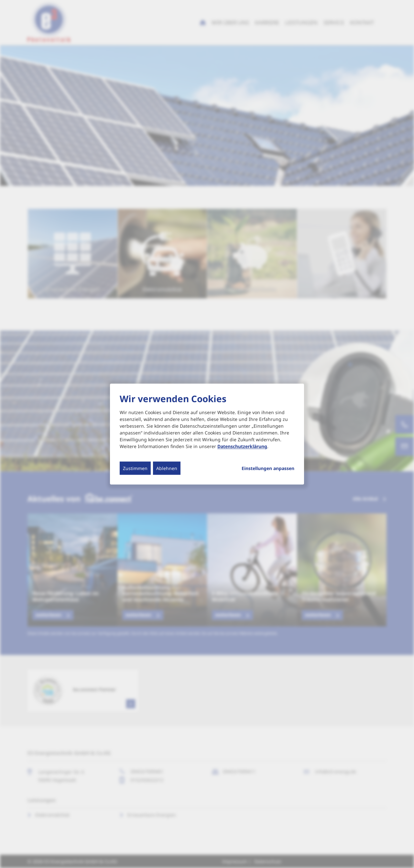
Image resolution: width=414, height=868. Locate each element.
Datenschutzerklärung (242, 446)
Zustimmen (135, 468)
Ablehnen (167, 468)
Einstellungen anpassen (268, 468)
